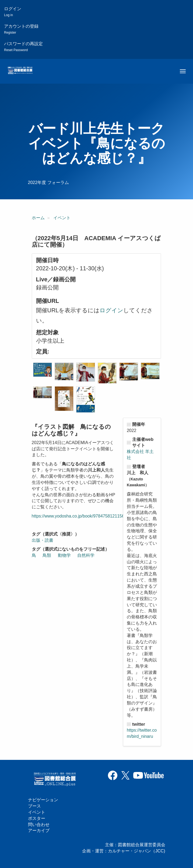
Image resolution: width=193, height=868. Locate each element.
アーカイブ (39, 830)
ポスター (37, 818)
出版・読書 (43, 540)
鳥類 (47, 555)
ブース (34, 806)
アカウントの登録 (21, 29)
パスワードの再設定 (23, 47)
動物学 (64, 555)
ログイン (13, 12)
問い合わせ (39, 825)
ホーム (38, 218)
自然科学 (86, 555)
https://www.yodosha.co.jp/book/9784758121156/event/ (85, 516)
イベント (62, 218)
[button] (43, 370)
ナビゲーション (43, 800)
